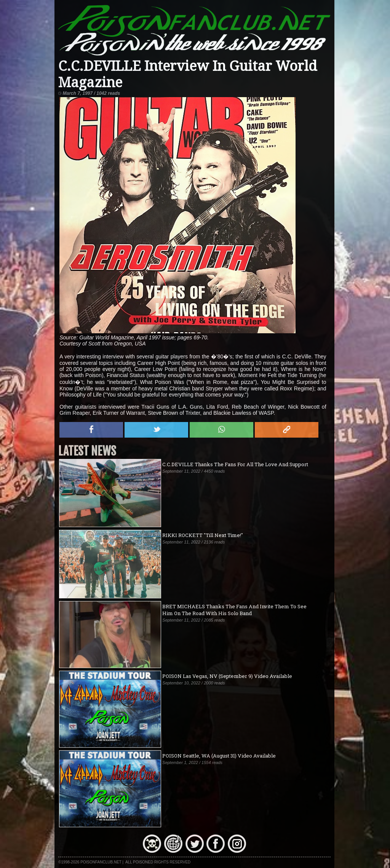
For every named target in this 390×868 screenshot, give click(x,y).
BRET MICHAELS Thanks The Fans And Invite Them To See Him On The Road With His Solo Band (234, 610)
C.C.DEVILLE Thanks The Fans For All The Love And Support (235, 464)
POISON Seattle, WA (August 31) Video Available (219, 756)
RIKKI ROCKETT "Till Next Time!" (203, 535)
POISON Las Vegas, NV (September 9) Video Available (227, 676)
